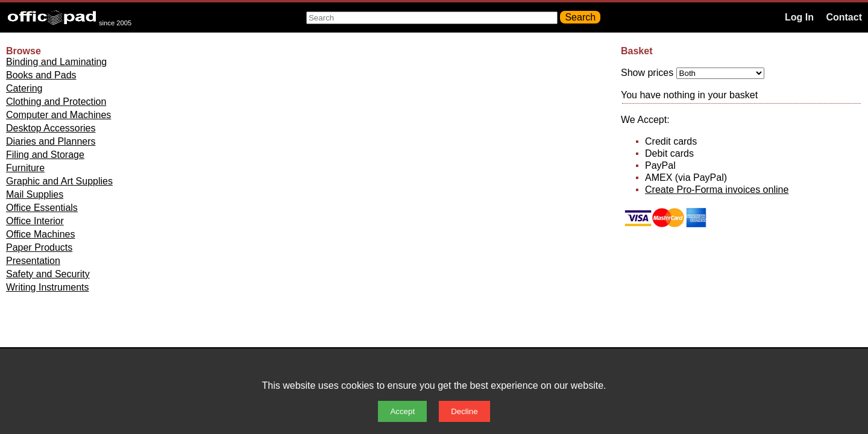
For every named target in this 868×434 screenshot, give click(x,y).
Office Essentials (42, 208)
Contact (844, 17)
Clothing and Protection (56, 102)
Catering (24, 88)
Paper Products (39, 247)
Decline (464, 411)
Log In (799, 17)
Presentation (33, 261)
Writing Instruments (48, 287)
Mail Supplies (35, 194)
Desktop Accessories (51, 128)
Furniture (25, 168)
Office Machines (40, 234)
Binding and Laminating (56, 62)
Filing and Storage (45, 155)
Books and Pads (41, 75)
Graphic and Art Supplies (59, 181)
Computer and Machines (58, 115)
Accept (402, 411)
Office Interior (35, 221)
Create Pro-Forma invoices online (717, 190)
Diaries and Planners (51, 141)
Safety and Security (48, 274)
